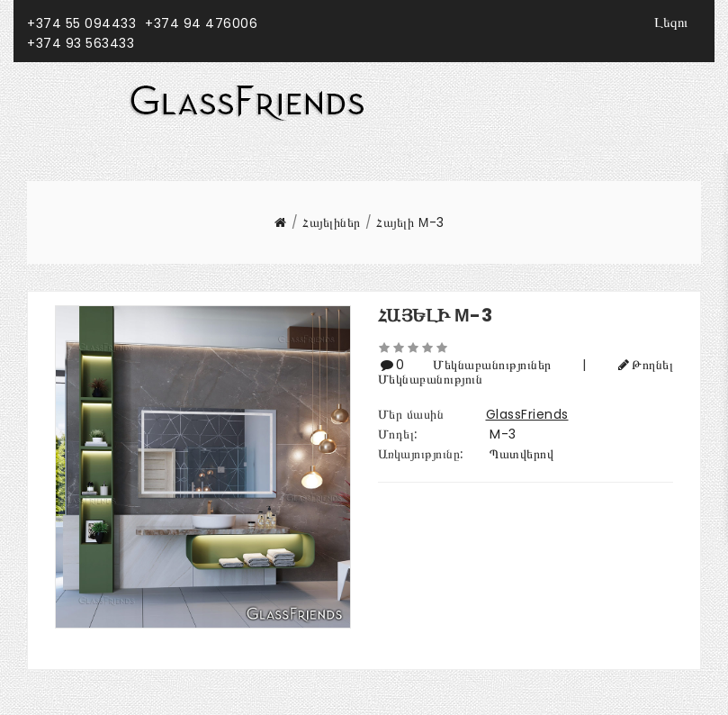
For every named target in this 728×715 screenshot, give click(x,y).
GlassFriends (527, 414)
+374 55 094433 (81, 23)
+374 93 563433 (81, 43)
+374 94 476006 (201, 23)
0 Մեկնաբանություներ (481, 365)
